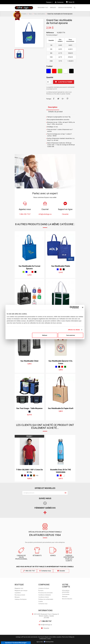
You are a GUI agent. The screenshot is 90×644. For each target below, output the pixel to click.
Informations (45, 610)
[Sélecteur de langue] (50, 2)
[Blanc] (66, 71)
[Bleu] (49, 71)
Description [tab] (53, 107)
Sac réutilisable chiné (29, 361)
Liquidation (18, 593)
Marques (17, 597)
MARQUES (53, 8)
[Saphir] (28, 475)
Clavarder (61, 571)
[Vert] (60, 71)
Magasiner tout (43, 8)
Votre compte (66, 586)
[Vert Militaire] (31, 475)
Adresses (65, 597)
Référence (50, 33)
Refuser (45, 335)
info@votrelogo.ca (46, 625)
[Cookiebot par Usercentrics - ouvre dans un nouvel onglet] (71, 307)
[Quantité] (48, 82)
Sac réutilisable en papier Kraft (61, 408)
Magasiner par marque (21, 591)
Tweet (58, 99)
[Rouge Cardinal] (25, 475)
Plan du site (65, 637)
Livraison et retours (44, 588)
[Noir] (72, 71)
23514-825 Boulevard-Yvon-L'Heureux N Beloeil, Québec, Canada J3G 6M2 (46, 616)
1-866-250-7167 (29, 571)
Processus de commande (45, 593)
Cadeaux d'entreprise (65, 8)
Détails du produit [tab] (55, 112)
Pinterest (67, 99)
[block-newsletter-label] (43, 493)
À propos (41, 591)
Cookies (41, 601)
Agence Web (40, 642)
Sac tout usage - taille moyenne (29, 408)
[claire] (64, 475)
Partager (54, 99)
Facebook (45, 503)
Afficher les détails (74, 330)
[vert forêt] (65, 367)
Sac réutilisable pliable (61, 266)
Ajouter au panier (64, 82)
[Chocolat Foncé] (22, 475)
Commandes (66, 594)
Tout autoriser (71, 335)
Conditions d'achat (44, 597)
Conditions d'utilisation (45, 595)
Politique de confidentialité (46, 599)
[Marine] (29, 412)
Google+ (63, 99)
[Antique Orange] (34, 475)
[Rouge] (54, 71)
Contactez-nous (45, 571)
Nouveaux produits (20, 595)
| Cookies (49, 639)
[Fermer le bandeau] (83, 307)
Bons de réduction (67, 599)
